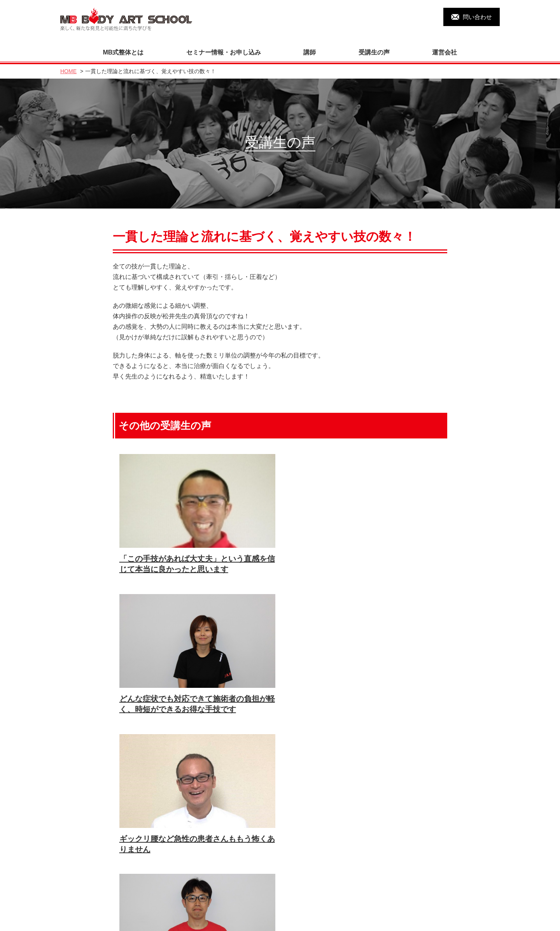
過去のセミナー (87, 904)
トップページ (84, 860)
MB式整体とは (123, 47)
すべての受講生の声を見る (277, 744)
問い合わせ (477, 17)
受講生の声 (374, 47)
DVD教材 (78, 889)
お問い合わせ (179, 889)
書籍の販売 (272, 889)
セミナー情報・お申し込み (224, 47)
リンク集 (173, 904)
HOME (68, 66)
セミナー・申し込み (284, 875)
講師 (310, 47)
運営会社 (444, 47)
